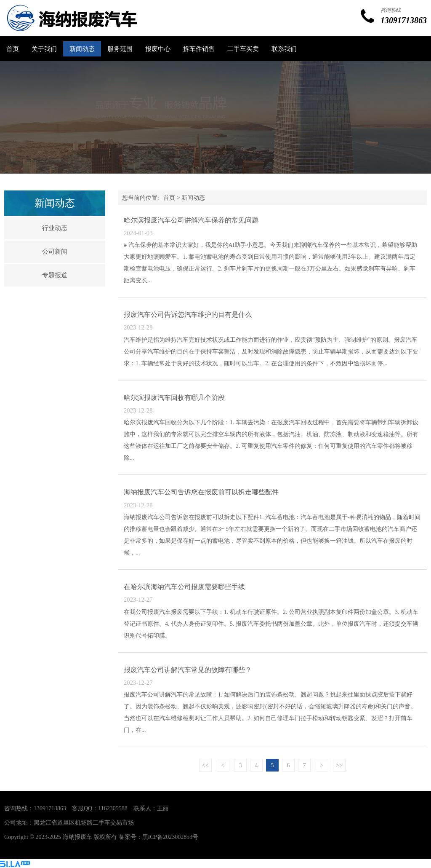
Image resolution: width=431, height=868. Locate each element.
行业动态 (55, 228)
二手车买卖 (243, 49)
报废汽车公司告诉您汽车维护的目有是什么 (188, 315)
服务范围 (120, 49)
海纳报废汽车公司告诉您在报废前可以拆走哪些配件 (201, 492)
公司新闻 (55, 252)
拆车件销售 (199, 49)
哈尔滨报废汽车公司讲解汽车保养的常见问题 (191, 220)
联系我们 (284, 49)
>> (339, 765)
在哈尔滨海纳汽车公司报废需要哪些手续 (184, 587)
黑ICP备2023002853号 (170, 837)
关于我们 (44, 49)
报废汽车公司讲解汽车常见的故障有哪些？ (188, 670)
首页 (13, 49)
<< (205, 765)
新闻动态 (82, 49)
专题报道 (55, 275)
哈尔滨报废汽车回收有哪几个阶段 (174, 398)
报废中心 (158, 49)
